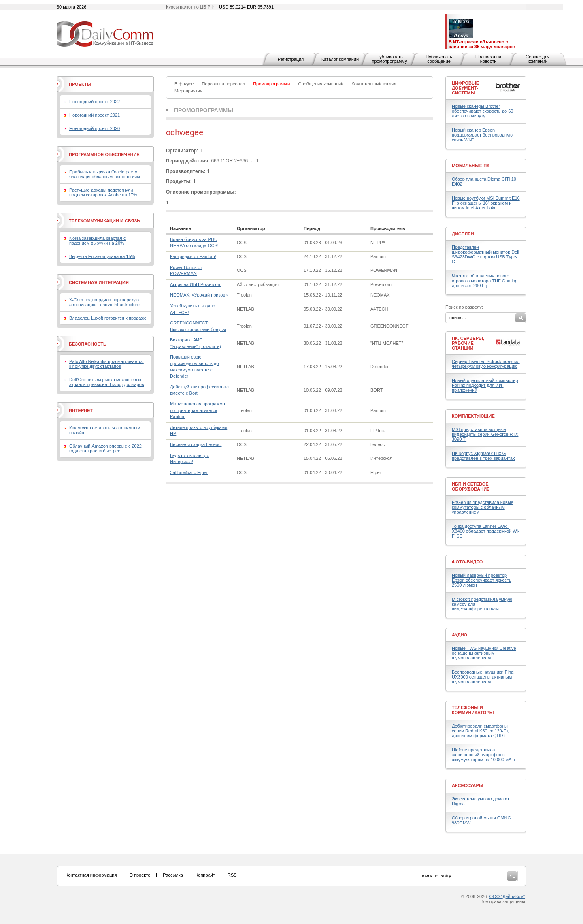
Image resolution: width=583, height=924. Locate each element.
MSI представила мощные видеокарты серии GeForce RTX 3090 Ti (485, 434)
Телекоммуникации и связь (104, 221)
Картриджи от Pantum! (193, 256)
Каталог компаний (340, 59)
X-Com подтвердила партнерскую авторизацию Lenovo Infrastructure (104, 302)
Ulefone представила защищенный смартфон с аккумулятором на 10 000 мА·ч (483, 755)
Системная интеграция (99, 282)
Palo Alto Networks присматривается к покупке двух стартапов (106, 364)
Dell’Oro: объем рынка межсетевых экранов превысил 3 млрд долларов (107, 382)
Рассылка (173, 875)
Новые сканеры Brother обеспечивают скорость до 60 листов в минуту (482, 111)
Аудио (460, 635)
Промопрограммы (204, 110)
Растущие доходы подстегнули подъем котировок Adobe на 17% (103, 192)
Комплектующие (473, 416)
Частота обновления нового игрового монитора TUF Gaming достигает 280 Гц (485, 281)
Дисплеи (463, 234)
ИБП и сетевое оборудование (471, 487)
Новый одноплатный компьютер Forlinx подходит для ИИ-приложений (485, 385)
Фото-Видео (467, 562)
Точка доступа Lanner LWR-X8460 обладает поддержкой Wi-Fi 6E (486, 531)
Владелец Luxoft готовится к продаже (108, 318)
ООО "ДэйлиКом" (507, 896)
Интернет (81, 410)
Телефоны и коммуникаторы (473, 710)
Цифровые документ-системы (465, 88)
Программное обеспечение (104, 154)
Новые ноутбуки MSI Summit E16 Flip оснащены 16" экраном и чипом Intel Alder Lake (486, 203)
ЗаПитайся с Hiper (189, 472)
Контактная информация (91, 875)
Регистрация (291, 59)
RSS (232, 875)
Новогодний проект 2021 (95, 115)
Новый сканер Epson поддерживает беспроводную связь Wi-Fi (482, 135)
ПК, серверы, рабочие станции (468, 343)
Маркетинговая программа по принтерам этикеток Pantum (198, 410)
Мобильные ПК (471, 166)
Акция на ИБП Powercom (196, 284)
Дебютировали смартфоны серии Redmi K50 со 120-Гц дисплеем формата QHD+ (480, 731)
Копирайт (205, 875)
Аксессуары (468, 785)
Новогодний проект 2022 (95, 102)
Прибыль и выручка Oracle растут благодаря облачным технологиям (105, 174)
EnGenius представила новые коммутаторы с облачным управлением (483, 507)
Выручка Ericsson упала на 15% (102, 256)
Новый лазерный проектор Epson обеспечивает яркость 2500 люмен (482, 580)
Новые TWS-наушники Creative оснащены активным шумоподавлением (484, 653)
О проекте (140, 875)
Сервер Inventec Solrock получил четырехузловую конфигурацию (486, 364)
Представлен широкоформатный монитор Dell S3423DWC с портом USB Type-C (485, 254)
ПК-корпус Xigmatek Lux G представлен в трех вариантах (483, 456)
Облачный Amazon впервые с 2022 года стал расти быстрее (105, 448)
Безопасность (88, 344)
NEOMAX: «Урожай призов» (199, 295)
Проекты (80, 84)
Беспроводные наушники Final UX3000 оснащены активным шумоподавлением (483, 677)
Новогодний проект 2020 (95, 128)
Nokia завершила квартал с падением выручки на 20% (97, 241)
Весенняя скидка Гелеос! (196, 444)
